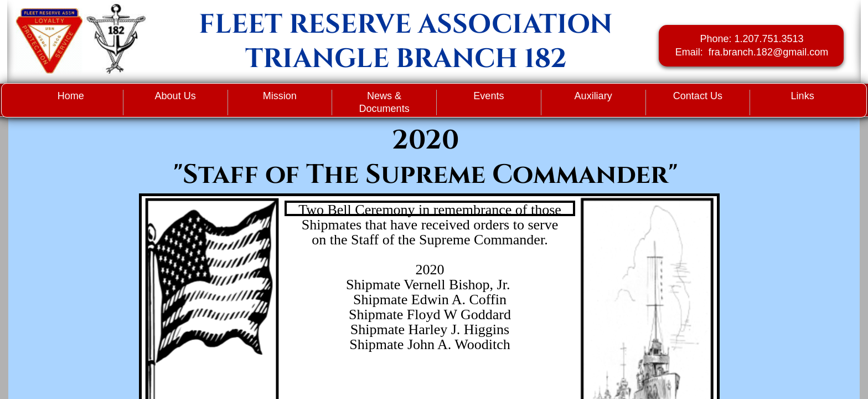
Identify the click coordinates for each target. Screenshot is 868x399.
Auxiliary (593, 96)
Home (71, 96)
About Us (175, 96)
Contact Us (698, 96)
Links (803, 96)
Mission (280, 96)
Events (489, 96)
